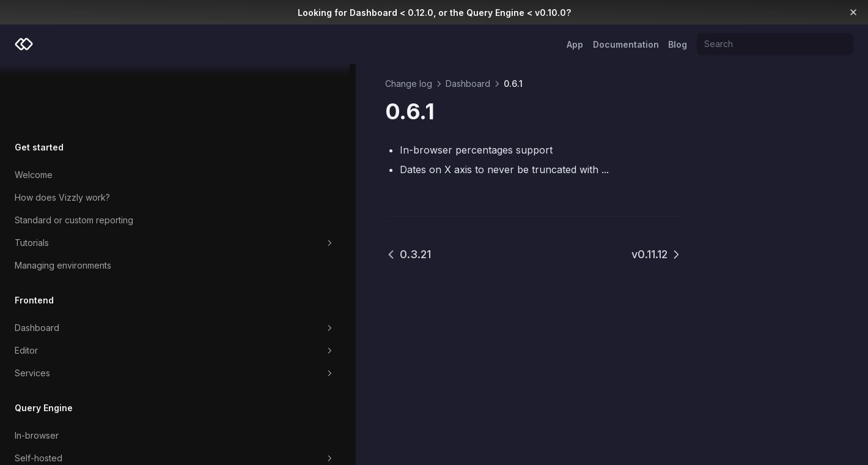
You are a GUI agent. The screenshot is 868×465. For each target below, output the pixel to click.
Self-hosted (81, 395)
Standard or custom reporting (74, 156)
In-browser (37, 372)
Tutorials (81, 179)
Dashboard (81, 264)
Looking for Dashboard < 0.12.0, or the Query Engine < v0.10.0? (434, 13)
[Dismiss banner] (854, 12)
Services (81, 310)
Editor (81, 287)
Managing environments (63, 202)
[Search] (775, 44)
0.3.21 (220, 254)
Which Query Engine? (58, 440)
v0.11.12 (657, 254)
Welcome (34, 111)
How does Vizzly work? (62, 134)
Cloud (27, 417)
